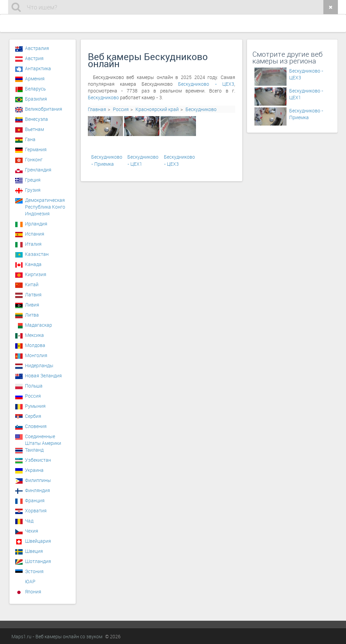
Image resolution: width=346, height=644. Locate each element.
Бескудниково (103, 97)
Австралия (37, 48)
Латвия (33, 294)
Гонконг (34, 159)
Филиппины (38, 480)
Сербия (33, 416)
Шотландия (38, 561)
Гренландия (38, 170)
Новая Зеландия (43, 375)
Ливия (32, 305)
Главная (97, 109)
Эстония (34, 571)
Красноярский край (157, 109)
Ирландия (36, 224)
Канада (33, 264)
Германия (36, 149)
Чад (29, 521)
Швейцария (38, 541)
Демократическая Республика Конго (45, 202)
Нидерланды (39, 365)
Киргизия (36, 274)
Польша (34, 386)
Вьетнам (34, 129)
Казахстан (37, 254)
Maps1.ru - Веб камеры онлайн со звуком (57, 636)
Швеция (34, 551)
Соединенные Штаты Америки (43, 438)
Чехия (32, 531)
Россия (121, 109)
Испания (35, 234)
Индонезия (37, 213)
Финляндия (38, 490)
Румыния (35, 406)
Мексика (34, 335)
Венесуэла (36, 119)
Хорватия (36, 511)
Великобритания (44, 109)
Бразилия (36, 99)
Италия (33, 244)
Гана (30, 139)
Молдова (35, 345)
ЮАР (30, 581)
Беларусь (35, 89)
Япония (33, 592)
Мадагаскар (39, 325)
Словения (36, 426)
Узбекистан (38, 460)
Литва (32, 315)
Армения (35, 78)
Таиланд (34, 450)
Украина (34, 470)
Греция (33, 180)
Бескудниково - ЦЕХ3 (206, 84)
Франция (35, 500)
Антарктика (38, 68)
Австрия (34, 58)
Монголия (36, 355)
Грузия (33, 190)
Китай (32, 284)
